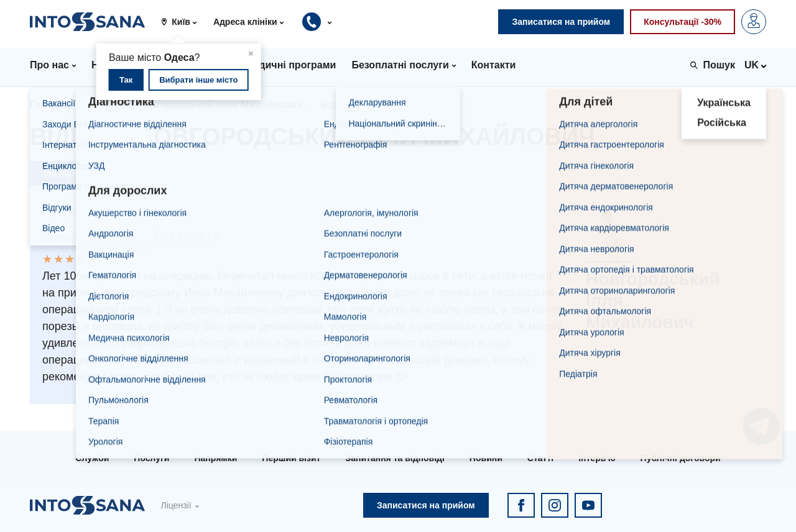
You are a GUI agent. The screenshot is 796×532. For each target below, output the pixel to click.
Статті (540, 458)
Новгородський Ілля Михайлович (220, 105)
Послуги (151, 458)
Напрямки (215, 458)
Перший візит (291, 458)
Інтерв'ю (597, 458)
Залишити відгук (80, 173)
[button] (183, 22)
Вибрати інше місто (198, 80)
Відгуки (340, 105)
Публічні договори (681, 458)
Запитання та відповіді (395, 458)
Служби (92, 458)
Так (126, 80)
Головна (50, 105)
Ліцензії (176, 505)
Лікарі (104, 105)
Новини (486, 458)
